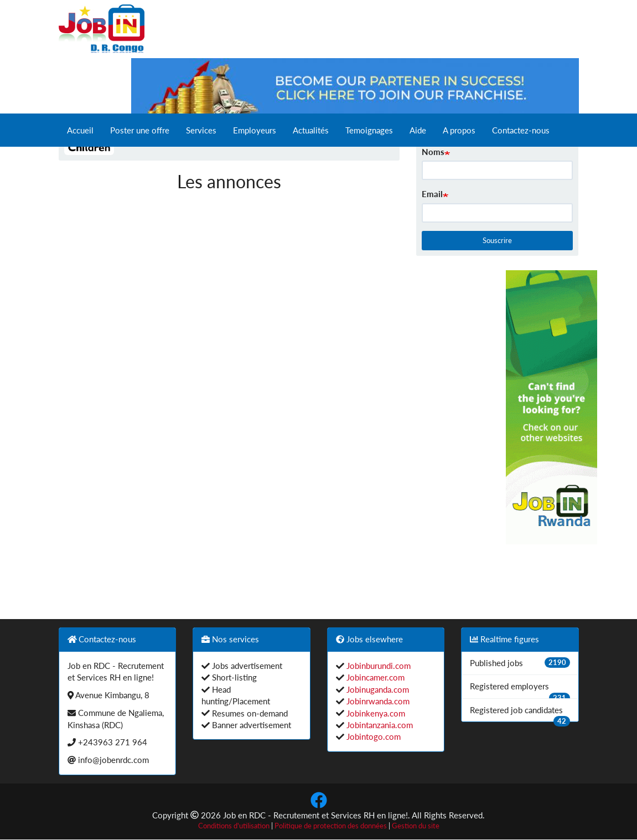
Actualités (311, 130)
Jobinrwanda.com (377, 701)
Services (201, 130)
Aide (418, 130)
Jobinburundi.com (377, 666)
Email (432, 194)
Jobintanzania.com (379, 725)
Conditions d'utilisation (234, 826)
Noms (433, 152)
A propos (459, 130)
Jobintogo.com (372, 736)
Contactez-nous (521, 130)
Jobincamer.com (374, 677)
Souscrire (497, 240)
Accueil (80, 130)
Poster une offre (140, 130)
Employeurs (255, 130)
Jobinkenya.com (375, 713)
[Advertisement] (460, 436)
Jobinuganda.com (377, 689)
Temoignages (369, 130)
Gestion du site (416, 826)
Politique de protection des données (331, 826)
